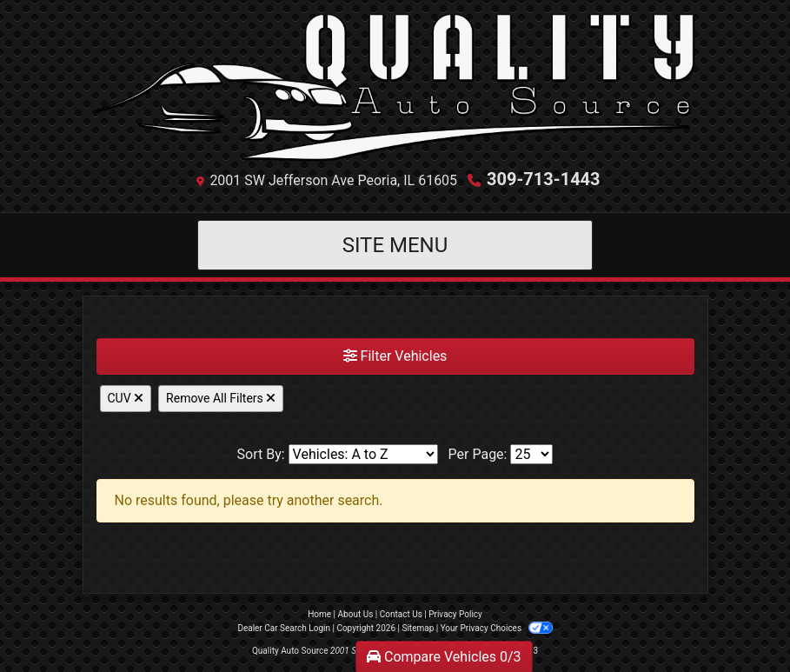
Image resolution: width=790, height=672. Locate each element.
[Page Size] (531, 454)
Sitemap (418, 628)
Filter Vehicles (395, 356)
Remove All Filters (221, 398)
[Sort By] (363, 454)
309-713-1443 (544, 179)
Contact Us (401, 614)
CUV (126, 398)
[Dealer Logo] (395, 88)
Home (319, 614)
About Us (356, 614)
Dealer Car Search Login (284, 628)
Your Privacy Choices (497, 628)
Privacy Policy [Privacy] (455, 614)
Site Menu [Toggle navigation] (395, 245)
